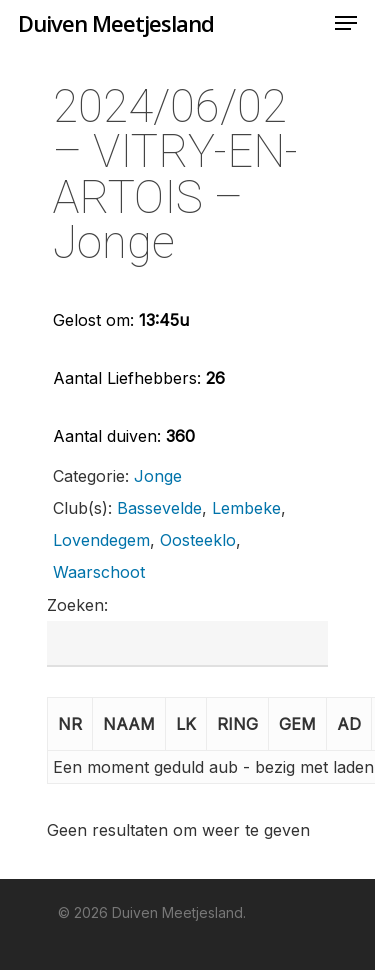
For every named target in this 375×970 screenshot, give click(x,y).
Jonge (158, 476)
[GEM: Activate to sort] (298, 724)
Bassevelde (159, 508)
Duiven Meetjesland (116, 23)
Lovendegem (101, 540)
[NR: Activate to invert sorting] (70, 724)
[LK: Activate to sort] (186, 724)
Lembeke (246, 508)
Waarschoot (99, 572)
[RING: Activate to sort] (238, 724)
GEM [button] (297, 724)
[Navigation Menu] (346, 23)
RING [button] (237, 724)
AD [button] (349, 724)
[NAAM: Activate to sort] (129, 724)
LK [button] (186, 724)
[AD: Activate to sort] (349, 724)
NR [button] (70, 724)
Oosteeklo (198, 540)
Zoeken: (77, 605)
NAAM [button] (129, 724)
